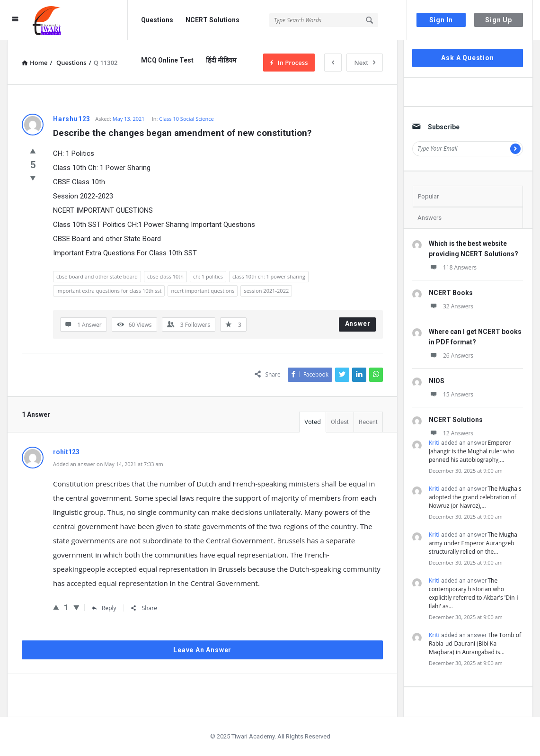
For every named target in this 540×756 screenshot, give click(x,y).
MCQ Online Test (167, 60)
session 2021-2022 (266, 291)
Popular (428, 196)
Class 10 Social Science (186, 119)
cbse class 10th (165, 276)
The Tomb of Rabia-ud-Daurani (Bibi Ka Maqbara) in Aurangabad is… (475, 643)
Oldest (340, 422)
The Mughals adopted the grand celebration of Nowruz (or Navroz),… (475, 497)
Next (365, 63)
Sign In (441, 20)
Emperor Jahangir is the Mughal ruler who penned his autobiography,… (472, 451)
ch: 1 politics (208, 276)
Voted (313, 422)
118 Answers (453, 267)
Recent (368, 422)
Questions (157, 20)
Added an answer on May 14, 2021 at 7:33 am (108, 464)
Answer (358, 324)
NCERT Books (451, 293)
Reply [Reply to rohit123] (104, 608)
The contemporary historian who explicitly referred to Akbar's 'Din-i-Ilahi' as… (474, 593)
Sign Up (499, 20)
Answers (429, 218)
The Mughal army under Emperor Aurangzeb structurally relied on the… (474, 543)
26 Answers (451, 355)
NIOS (437, 381)
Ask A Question (467, 58)
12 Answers (451, 433)
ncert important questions (203, 291)
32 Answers (451, 306)
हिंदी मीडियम (221, 60)
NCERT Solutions (212, 20)
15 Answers (451, 394)
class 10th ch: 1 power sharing (269, 276)
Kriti (434, 443)
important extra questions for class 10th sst (109, 291)
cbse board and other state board (97, 276)
